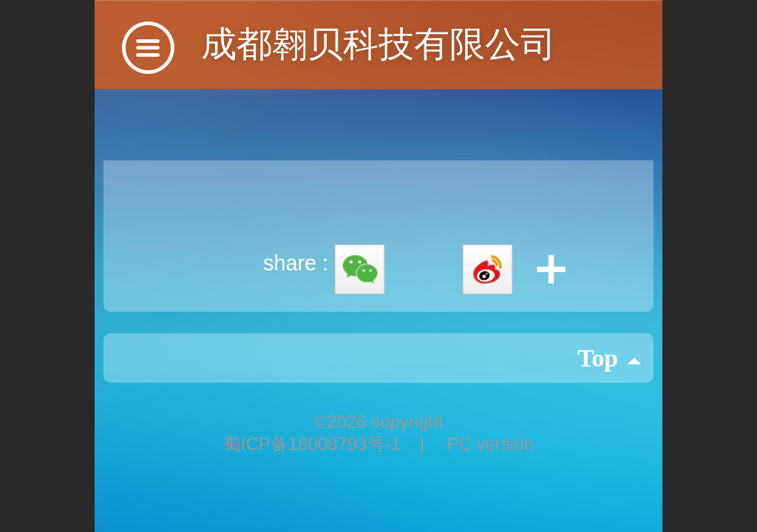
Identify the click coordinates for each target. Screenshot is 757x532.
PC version (490, 444)
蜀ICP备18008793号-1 (315, 444)
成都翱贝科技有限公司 (378, 44)
